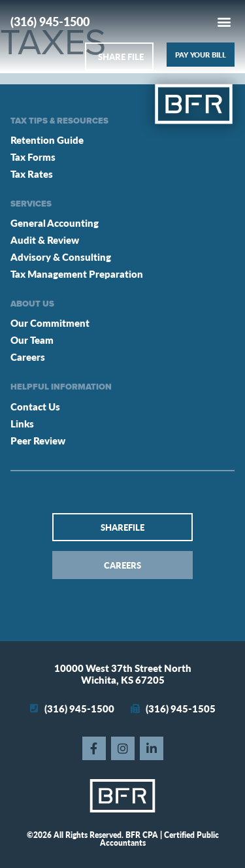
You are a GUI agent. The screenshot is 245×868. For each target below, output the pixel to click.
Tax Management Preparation (77, 274)
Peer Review (38, 440)
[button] (224, 21)
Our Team (32, 340)
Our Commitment (50, 323)
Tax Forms (33, 157)
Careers (28, 357)
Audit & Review (45, 240)
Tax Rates (32, 174)
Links (22, 423)
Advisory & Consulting (61, 257)
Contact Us (35, 406)
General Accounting (55, 223)
